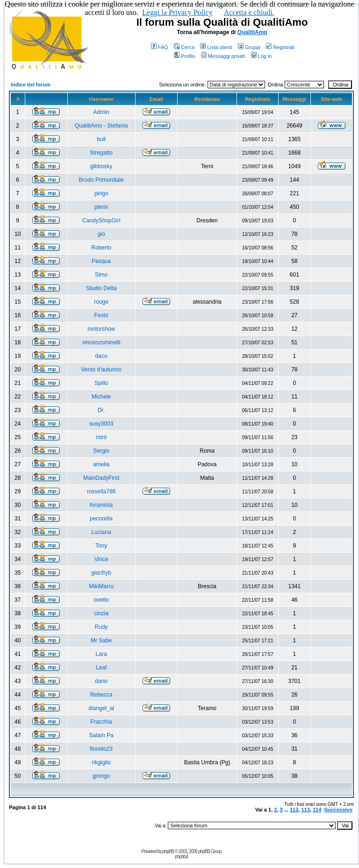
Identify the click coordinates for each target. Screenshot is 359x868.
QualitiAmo (252, 32)
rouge (101, 302)
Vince (101, 559)
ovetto (101, 600)
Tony (101, 546)
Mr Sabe (101, 640)
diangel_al (101, 708)
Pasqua (101, 261)
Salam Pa (101, 735)
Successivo (338, 810)
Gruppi (249, 47)
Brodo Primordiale (101, 180)
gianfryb (101, 573)
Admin (101, 112)
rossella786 (101, 491)
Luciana (101, 532)
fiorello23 (101, 749)
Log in (262, 56)
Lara (101, 654)
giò (101, 234)
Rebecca (101, 695)
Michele (101, 397)
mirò (101, 437)
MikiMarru (101, 586)
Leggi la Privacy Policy (177, 12)
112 (294, 810)
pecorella (101, 519)
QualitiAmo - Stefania (101, 126)
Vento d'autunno (101, 370)
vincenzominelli (101, 342)
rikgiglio (101, 762)
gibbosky (101, 166)
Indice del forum (31, 85)
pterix (101, 207)
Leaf (101, 668)
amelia (101, 464)
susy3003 (101, 424)
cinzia (101, 613)
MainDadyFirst (101, 478)
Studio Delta (101, 288)
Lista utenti (216, 47)
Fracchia (101, 722)
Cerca (184, 47)
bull (101, 139)
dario (101, 681)
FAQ (160, 47)
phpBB (168, 851)
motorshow (101, 329)
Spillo (101, 383)
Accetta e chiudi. (249, 12)
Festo (101, 315)
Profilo (185, 56)
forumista (101, 505)
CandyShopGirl (101, 221)
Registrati (280, 47)
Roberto (101, 248)
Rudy (101, 627)
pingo (101, 193)
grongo (101, 776)
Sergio (101, 451)
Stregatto (101, 153)
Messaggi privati (223, 56)
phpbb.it (181, 857)
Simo (101, 275)
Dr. (101, 410)
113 (305, 810)
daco (101, 356)
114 (317, 810)
